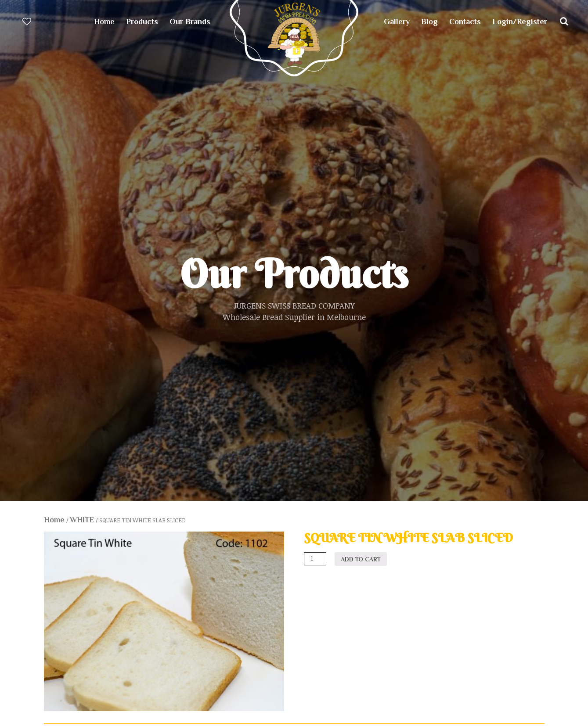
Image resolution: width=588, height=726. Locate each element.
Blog (429, 22)
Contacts (465, 22)
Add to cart (361, 559)
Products (142, 22)
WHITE (82, 520)
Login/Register (520, 22)
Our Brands (190, 22)
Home (104, 22)
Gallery (397, 22)
